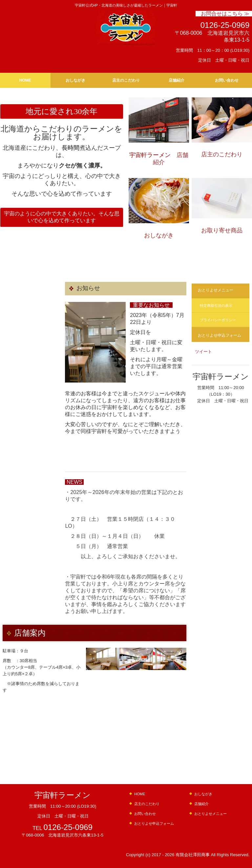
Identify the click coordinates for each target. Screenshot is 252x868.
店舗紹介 (177, 80)
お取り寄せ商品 (222, 230)
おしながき (75, 80)
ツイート (203, 352)
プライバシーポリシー (218, 320)
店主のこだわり (126, 80)
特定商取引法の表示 (216, 306)
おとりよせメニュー (216, 290)
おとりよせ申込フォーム (220, 335)
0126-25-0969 (225, 25)
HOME (25, 80)
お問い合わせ (227, 80)
